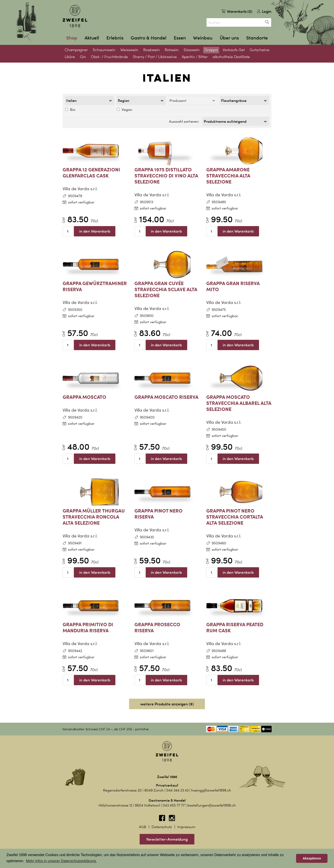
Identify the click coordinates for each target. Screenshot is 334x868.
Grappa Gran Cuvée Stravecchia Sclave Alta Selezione (166, 288)
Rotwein (172, 50)
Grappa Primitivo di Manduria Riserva (88, 626)
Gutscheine (259, 50)
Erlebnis (115, 38)
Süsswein (192, 50)
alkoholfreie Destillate (231, 57)
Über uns (229, 38)
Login (264, 11)
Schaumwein (104, 50)
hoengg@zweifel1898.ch (211, 789)
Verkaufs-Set (234, 50)
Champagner (76, 50)
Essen (180, 38)
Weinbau (203, 38)
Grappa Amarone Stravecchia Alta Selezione (228, 174)
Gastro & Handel (148, 38)
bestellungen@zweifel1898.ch (212, 804)
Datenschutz (162, 825)
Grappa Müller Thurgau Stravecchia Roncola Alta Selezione (94, 515)
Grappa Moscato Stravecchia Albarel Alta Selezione (239, 402)
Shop (72, 38)
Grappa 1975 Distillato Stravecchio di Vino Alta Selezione (166, 174)
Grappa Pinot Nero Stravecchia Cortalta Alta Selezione (235, 515)
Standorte (257, 38)
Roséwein (152, 50)
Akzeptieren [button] (312, 858)
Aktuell (92, 38)
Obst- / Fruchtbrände (109, 57)
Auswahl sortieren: (184, 121)
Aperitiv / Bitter (195, 57)
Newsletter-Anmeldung (167, 838)
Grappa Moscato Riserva (166, 396)
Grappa (211, 50)
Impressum (186, 825)
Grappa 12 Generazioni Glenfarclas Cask (91, 171)
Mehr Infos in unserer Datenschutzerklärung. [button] (62, 861)
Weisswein (129, 50)
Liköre (70, 57)
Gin (83, 57)
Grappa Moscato (84, 396)
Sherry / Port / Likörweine (155, 57)
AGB (143, 825)
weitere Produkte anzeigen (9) (167, 703)
